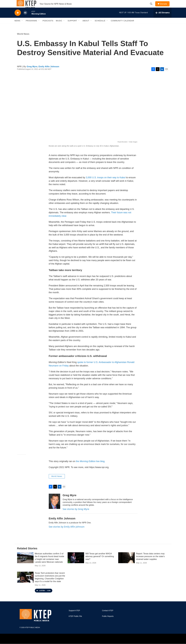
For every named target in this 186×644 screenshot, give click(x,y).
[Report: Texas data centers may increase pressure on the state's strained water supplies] (126, 563)
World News (23, 40)
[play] (18, 18)
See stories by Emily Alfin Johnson (67, 532)
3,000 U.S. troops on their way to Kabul (106, 183)
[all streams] (163, 18)
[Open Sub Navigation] (22, 26)
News (17, 26)
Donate (165, 7)
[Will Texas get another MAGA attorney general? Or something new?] (76, 563)
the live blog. (90, 467)
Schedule (100, 26)
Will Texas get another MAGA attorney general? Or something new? (100, 562)
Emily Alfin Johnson (49, 72)
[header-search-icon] (152, 7)
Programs (32, 26)
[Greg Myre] (54, 507)
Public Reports (108, 622)
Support (72, 26)
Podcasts (48, 26)
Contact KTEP (108, 616)
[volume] (25, 18)
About (86, 26)
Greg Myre (32, 72)
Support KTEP (74, 616)
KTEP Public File (75, 622)
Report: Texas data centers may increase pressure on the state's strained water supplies (150, 562)
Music (59, 26)
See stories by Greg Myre (76, 515)
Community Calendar (122, 26)
